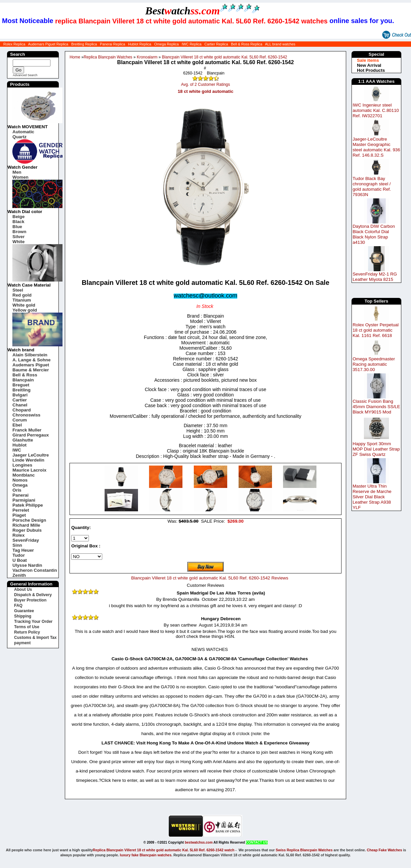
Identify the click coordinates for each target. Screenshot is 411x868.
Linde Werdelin (28, 460)
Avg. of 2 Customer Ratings (206, 84)
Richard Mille (26, 525)
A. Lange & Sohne (31, 360)
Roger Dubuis (27, 530)
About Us (23, 589)
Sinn (17, 545)
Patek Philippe (28, 505)
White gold (24, 305)
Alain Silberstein (30, 355)
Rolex (18, 535)
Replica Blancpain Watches (108, 57)
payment (22, 643)
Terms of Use (27, 627)
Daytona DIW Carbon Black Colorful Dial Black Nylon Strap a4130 (374, 234)
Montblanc (24, 475)
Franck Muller (27, 430)
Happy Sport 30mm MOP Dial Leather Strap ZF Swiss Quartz (376, 449)
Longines (22, 465)
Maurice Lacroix (29, 470)
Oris (17, 490)
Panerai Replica (112, 44)
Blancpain (23, 380)
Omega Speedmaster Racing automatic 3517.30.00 (374, 364)
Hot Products (371, 70)
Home (75, 57)
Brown (19, 232)
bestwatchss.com (199, 842)
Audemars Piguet (31, 365)
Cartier (20, 400)
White (18, 242)
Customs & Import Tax (35, 638)
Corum (20, 420)
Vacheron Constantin (35, 570)
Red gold (22, 295)
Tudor (19, 555)
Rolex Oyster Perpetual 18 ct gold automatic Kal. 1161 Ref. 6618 (376, 330)
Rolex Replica (14, 44)
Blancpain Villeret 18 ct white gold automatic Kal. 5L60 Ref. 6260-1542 (225, 57)
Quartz (19, 137)
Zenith (19, 575)
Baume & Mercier (31, 370)
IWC (17, 450)
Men (17, 172)
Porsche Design (29, 520)
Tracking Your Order (33, 622)
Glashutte (23, 440)
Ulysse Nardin (27, 565)
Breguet (21, 385)
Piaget (19, 515)
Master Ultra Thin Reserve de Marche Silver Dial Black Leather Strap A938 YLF (372, 497)
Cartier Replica (216, 44)
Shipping (23, 616)
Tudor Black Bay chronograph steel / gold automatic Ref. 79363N (372, 187)
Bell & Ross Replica (247, 44)
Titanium (22, 300)
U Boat (20, 560)
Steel (18, 290)
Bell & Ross (25, 375)
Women (20, 177)
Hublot (19, 445)
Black (18, 222)
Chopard (22, 410)
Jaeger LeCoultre (31, 455)
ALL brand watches (280, 44)
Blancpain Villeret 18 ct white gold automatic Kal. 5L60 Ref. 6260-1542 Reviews (210, 578)
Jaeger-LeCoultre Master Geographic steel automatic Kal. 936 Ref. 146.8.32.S (376, 147)
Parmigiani (24, 500)
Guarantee (24, 611)
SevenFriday (26, 540)
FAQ (18, 605)
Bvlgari (20, 395)
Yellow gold (25, 310)
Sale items (368, 60)
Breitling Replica (84, 44)
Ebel (17, 425)
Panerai (20, 495)
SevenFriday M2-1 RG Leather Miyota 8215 (375, 277)
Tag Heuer (23, 550)
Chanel (20, 405)
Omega (20, 485)
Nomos (20, 480)
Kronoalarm (147, 57)
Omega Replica (166, 44)
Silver (18, 237)
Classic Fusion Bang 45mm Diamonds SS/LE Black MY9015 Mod (376, 407)
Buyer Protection (30, 600)
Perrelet (21, 510)
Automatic (23, 132)
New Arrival (369, 65)
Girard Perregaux (31, 435)
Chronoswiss (26, 415)
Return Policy (27, 632)
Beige (18, 217)
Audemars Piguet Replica (48, 44)
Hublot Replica (140, 44)
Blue (17, 227)
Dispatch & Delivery (33, 595)
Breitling (21, 390)
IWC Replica (192, 44)
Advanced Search (25, 75)
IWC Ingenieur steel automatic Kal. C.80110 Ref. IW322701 (376, 110)
